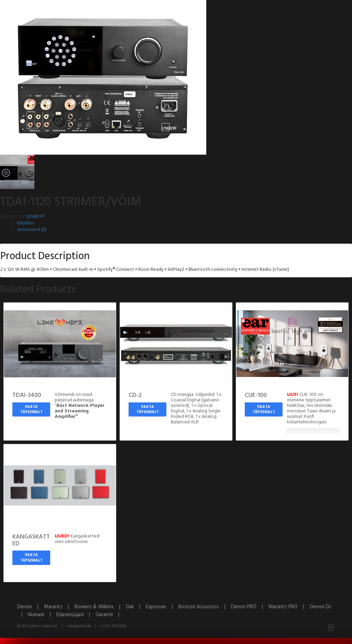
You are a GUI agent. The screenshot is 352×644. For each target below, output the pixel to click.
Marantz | (59, 607)
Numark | (42, 615)
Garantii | (109, 615)
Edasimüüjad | (76, 615)
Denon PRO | (250, 607)
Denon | (31, 607)
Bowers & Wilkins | (100, 607)
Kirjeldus (26, 223)
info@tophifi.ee (79, 626)
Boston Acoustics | (205, 607)
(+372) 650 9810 (113, 626)
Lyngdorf (35, 216)
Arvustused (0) (32, 230)
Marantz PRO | (289, 607)
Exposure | (162, 607)
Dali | (136, 607)
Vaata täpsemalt (31, 410)
